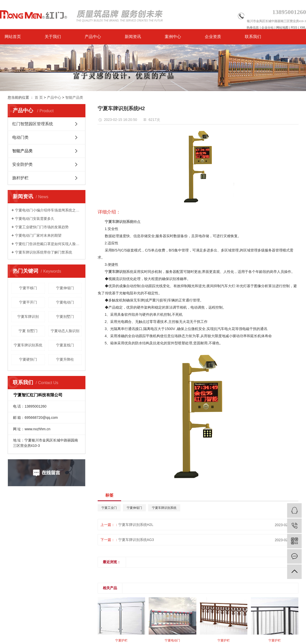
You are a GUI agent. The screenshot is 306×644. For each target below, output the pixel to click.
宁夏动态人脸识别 (65, 331)
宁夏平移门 (28, 288)
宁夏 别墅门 (28, 331)
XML (303, 28)
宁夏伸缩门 (65, 288)
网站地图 (282, 28)
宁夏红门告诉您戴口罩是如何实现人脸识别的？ (48, 244)
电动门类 (20, 137)
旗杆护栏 (20, 178)
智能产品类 (74, 97)
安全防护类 (22, 164)
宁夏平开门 (28, 302)
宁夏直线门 (65, 345)
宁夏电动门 (65, 302)
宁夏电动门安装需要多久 (35, 219)
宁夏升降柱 (65, 359)
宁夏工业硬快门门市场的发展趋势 (42, 227)
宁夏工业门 (109, 508)
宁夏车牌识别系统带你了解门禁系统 (44, 252)
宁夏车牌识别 (28, 317)
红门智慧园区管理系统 (33, 124)
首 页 (39, 97)
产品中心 (93, 37)
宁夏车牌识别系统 (28, 345)
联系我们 (253, 37)
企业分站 (267, 28)
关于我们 (53, 37)
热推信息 (253, 28)
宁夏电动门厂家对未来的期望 (38, 235)
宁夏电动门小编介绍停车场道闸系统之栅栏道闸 (48, 210)
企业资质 (213, 37)
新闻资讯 (133, 37)
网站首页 (13, 37)
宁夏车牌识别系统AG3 (136, 540)
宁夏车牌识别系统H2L (136, 525)
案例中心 (173, 37)
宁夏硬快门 (28, 359)
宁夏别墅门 (65, 317)
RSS (294, 28)
